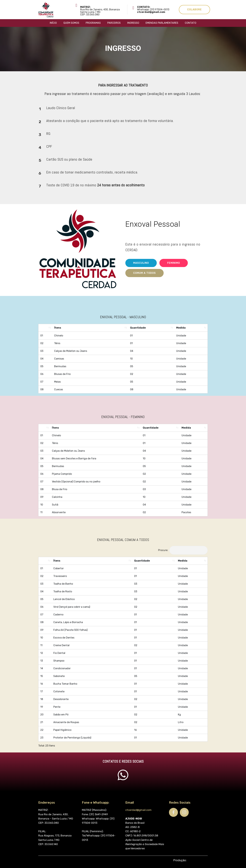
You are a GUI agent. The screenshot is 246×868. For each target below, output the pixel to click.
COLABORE (194, 9)
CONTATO (191, 23)
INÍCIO (53, 23)
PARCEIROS (114, 23)
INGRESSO (133, 23)
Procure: (183, 556)
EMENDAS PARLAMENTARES (162, 23)
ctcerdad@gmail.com (138, 860)
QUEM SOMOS (71, 23)
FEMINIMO (174, 271)
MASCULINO (141, 271)
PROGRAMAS (93, 23)
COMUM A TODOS (144, 281)
